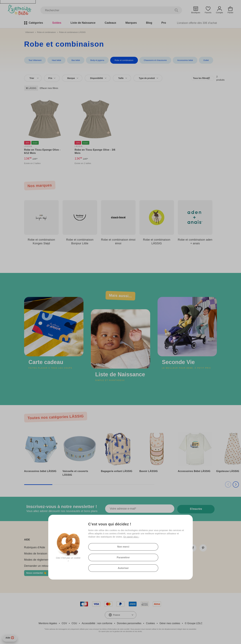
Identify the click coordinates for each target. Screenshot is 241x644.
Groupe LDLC (195, 627)
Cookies (150, 627)
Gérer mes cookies (170, 627)
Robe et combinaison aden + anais (195, 241)
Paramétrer (142, 556)
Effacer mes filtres (49, 88)
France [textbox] (117, 619)
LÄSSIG (31, 88)
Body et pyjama (96, 60)
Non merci (105, 556)
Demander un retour (37, 570)
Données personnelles (129, 627)
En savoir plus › (131, 545)
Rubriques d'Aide (35, 551)
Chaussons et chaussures (154, 60)
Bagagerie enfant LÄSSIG (117, 475)
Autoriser (105, 567)
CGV (64, 627)
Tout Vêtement (35, 60)
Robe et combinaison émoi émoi (118, 241)
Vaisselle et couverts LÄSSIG (75, 477)
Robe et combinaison (46, 32)
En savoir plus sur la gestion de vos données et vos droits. (120, 635)
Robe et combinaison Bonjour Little (80, 241)
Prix (52, 78)
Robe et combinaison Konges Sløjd (41, 241)
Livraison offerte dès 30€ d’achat (197, 23)
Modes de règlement (37, 563)
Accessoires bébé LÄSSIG (40, 475)
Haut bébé (56, 60)
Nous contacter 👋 (36, 577)
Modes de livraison (36, 557)
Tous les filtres (191, 78)
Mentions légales (48, 627)
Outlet (204, 60)
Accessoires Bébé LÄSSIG (194, 475)
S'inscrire (196, 512)
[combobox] (33, 78)
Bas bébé (75, 60)
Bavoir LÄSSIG (149, 475)
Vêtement (30, 32)
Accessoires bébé (183, 60)
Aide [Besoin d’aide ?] (10, 638)
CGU (74, 627)
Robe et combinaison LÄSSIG (157, 241)
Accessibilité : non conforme (97, 627)
